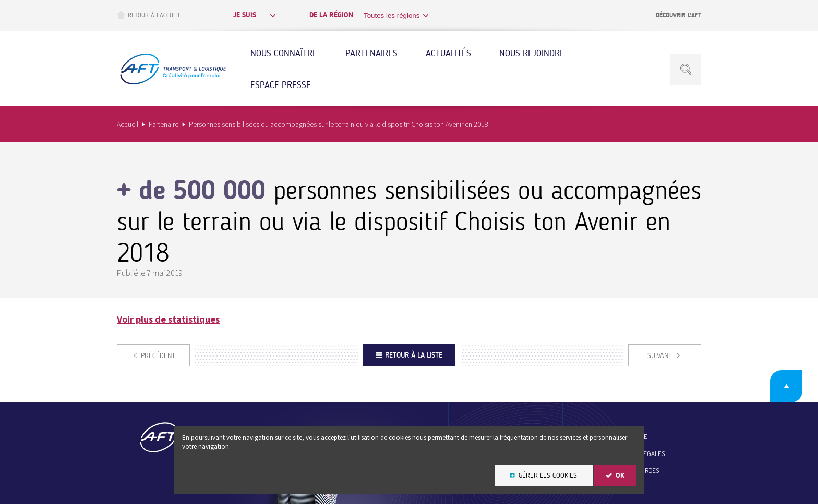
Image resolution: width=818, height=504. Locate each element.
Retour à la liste (414, 355)
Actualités (448, 53)
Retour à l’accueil (149, 15)
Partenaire (164, 124)
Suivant (660, 356)
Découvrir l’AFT (678, 15)
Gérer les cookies (548, 476)
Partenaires (371, 53)
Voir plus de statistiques (168, 319)
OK (620, 476)
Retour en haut (786, 386)
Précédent (158, 356)
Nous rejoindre (532, 53)
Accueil (128, 124)
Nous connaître (284, 53)
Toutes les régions (392, 15)
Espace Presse (281, 85)
